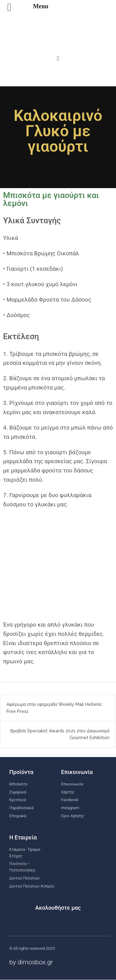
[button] (58, 58)
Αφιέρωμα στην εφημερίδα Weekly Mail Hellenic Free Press (54, 708)
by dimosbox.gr (31, 962)
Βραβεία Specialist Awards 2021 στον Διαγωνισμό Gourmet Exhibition (60, 734)
